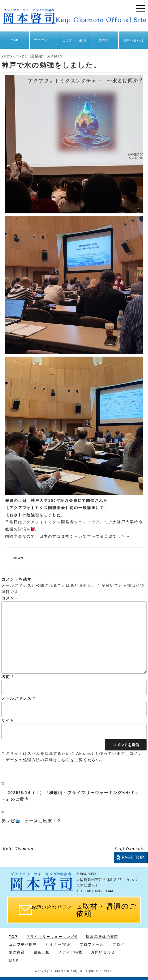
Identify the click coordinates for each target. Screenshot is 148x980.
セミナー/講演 (58, 944)
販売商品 (17, 952)
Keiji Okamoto (18, 849)
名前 (7, 677)
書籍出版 (42, 952)
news (18, 558)
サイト (8, 720)
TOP (15, 40)
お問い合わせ (133, 40)
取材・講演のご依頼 (84, 910)
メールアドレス (18, 698)
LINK (14, 960)
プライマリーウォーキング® (52, 937)
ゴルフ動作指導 (23, 944)
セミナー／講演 (74, 40)
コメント (10, 598)
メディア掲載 (70, 952)
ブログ (104, 40)
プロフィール (44, 40)
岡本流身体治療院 (102, 937)
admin (55, 56)
